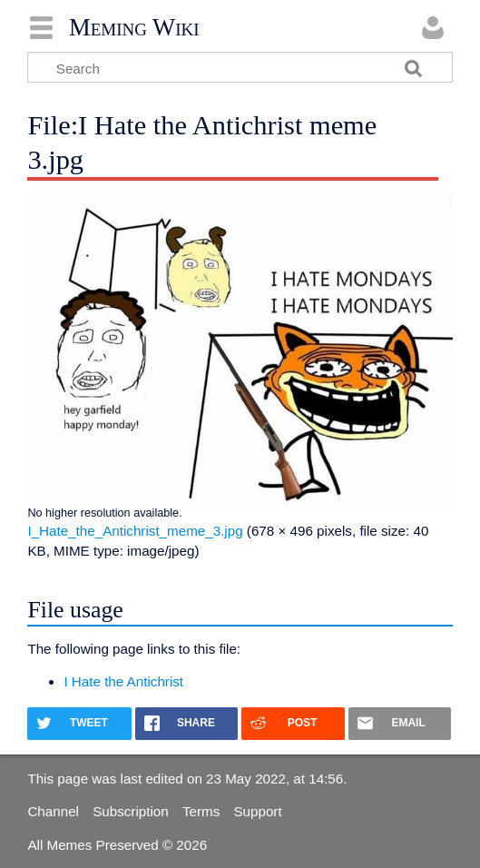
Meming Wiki (134, 27)
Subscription (131, 811)
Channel (53, 811)
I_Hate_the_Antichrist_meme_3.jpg (135, 531)
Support (257, 811)
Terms (201, 811)
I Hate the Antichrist (123, 681)
